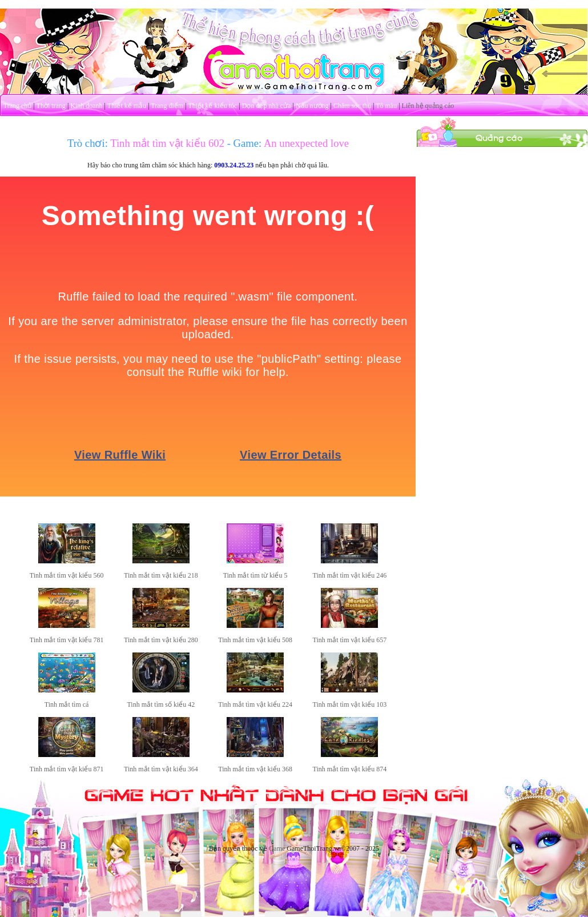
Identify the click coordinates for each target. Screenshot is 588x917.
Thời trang (51, 106)
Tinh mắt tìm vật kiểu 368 (255, 769)
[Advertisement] (502, 219)
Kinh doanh (86, 106)
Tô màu (386, 106)
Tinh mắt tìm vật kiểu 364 (161, 769)
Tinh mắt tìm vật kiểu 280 (161, 640)
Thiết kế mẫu (127, 106)
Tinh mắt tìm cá (67, 704)
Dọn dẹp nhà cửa (267, 106)
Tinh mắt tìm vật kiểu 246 (350, 575)
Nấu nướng (312, 106)
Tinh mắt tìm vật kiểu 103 (350, 704)
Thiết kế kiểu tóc (212, 106)
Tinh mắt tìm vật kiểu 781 (67, 640)
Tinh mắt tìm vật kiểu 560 (67, 575)
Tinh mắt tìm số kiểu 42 (161, 704)
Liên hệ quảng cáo (428, 106)
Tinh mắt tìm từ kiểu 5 (255, 575)
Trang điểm (167, 106)
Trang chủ (18, 106)
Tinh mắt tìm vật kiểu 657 (350, 640)
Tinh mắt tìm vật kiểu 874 (350, 769)
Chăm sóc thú (352, 106)
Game (277, 848)
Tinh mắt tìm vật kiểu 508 (255, 640)
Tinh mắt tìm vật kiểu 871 (67, 769)
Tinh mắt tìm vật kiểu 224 (255, 704)
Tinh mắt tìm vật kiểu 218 (161, 575)
